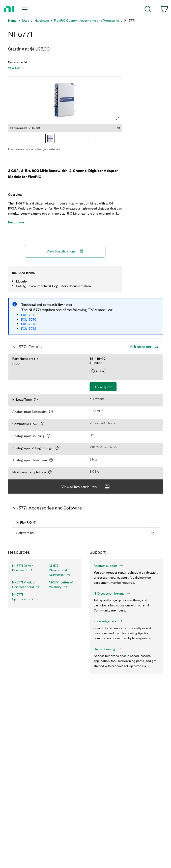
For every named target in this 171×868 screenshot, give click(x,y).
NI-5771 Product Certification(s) (26, 584)
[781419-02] (50, 139)
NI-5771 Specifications (25, 597)
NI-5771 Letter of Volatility (61, 584)
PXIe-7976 (29, 319)
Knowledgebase (108, 621)
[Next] (89, 139)
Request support (108, 566)
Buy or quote (103, 387)
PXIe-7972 (29, 328)
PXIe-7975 (29, 324)
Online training (107, 649)
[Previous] (41, 139)
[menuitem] (148, 10)
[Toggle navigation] (29, 9)
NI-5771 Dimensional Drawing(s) (60, 570)
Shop (26, 20)
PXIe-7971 (28, 315)
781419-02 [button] (14, 68)
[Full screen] (118, 118)
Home (12, 20)
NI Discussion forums (112, 593)
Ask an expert (141, 346)
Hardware (42, 20)
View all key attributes (85, 487)
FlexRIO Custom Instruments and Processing (87, 20)
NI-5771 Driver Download (22, 568)
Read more (16, 222)
